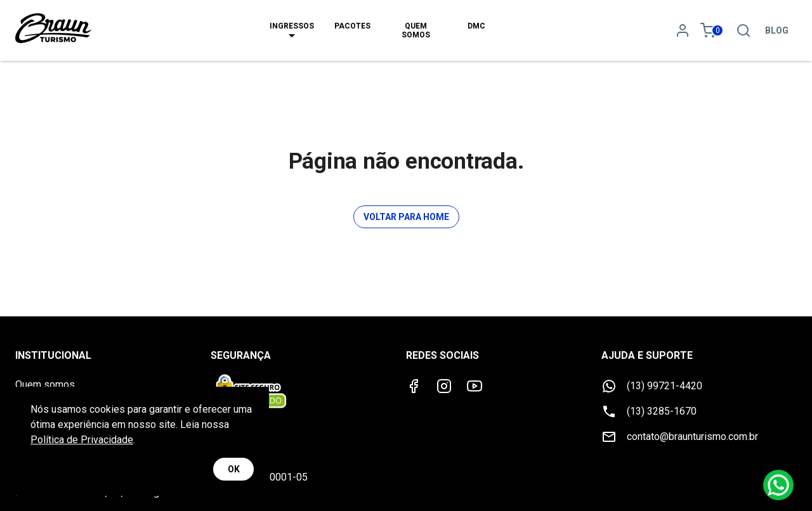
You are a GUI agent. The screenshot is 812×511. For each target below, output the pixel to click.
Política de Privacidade (82, 440)
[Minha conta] (683, 30)
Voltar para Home (406, 217)
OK (233, 469)
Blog (776, 30)
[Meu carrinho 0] (713, 30)
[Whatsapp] (778, 485)
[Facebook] (414, 386)
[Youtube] (475, 386)
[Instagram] (444, 386)
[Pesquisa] (743, 30)
